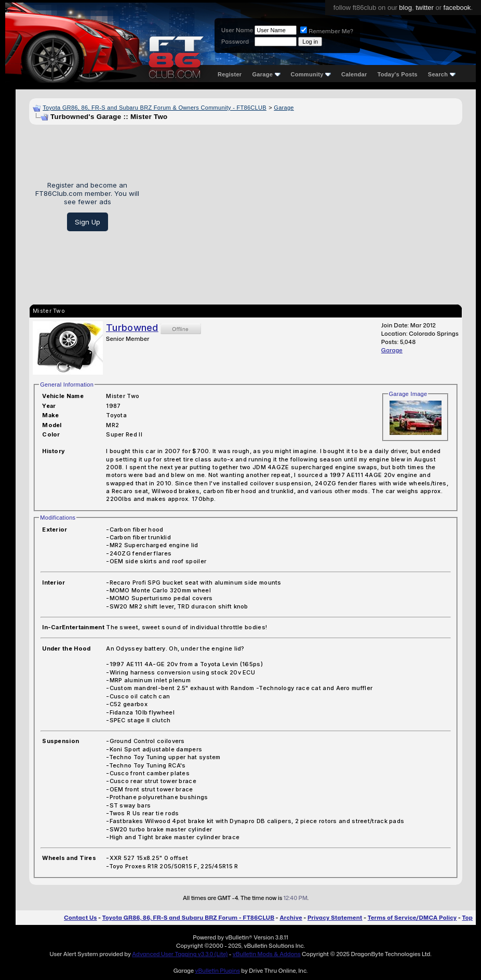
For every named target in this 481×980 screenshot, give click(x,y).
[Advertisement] (305, 206)
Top (467, 918)
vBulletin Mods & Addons (267, 954)
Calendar (354, 74)
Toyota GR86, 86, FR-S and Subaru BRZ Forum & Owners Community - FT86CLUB (155, 108)
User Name (237, 30)
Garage (266, 74)
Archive (291, 918)
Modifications (58, 518)
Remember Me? (327, 31)
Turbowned (132, 328)
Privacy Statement (335, 918)
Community (311, 74)
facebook (457, 8)
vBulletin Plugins (217, 971)
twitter (425, 8)
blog (405, 8)
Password (235, 42)
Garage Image (408, 394)
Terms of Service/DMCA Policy (412, 918)
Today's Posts (398, 74)
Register (230, 74)
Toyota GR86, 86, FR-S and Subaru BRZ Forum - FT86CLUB (188, 918)
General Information (67, 385)
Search (442, 74)
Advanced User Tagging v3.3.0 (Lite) (180, 954)
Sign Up (88, 222)
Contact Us (80, 918)
